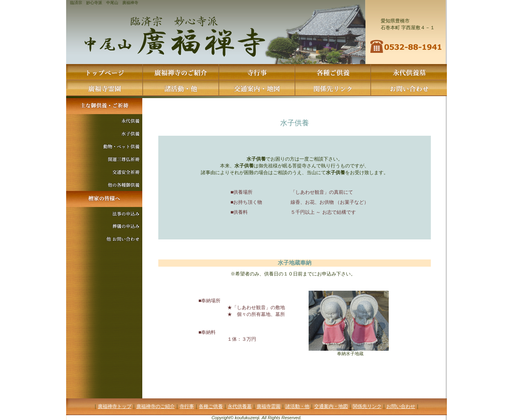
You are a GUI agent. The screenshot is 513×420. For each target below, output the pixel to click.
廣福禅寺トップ (115, 406)
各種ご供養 (211, 406)
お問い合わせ (401, 406)
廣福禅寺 (130, 3)
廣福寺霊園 (269, 406)
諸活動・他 (297, 406)
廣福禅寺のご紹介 (156, 406)
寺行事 (187, 406)
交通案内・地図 (331, 406)
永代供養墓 (240, 406)
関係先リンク (367, 406)
